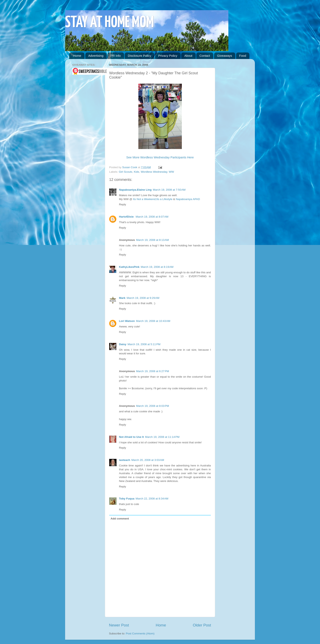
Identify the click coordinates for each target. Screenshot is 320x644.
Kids (137, 172)
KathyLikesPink (129, 267)
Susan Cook (130, 167)
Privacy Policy (168, 56)
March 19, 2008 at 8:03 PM (153, 406)
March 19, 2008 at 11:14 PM (162, 437)
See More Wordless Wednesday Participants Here (160, 157)
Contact (205, 56)
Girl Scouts (126, 172)
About (188, 56)
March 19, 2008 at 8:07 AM (152, 217)
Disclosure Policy (139, 56)
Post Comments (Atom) (140, 633)
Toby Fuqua (127, 499)
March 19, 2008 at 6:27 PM (153, 371)
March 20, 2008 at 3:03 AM (148, 460)
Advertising (96, 56)
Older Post (202, 625)
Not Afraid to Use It (131, 437)
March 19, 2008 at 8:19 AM (157, 267)
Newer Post (119, 625)
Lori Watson (127, 321)
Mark (122, 298)
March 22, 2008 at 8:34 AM (152, 499)
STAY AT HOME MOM (109, 23)
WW (171, 172)
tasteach (125, 460)
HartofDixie (127, 217)
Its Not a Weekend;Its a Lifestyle (153, 199)
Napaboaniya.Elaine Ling (135, 190)
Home (77, 56)
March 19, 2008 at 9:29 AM (143, 298)
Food (243, 56)
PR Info (116, 56)
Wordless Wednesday (154, 172)
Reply (123, 204)
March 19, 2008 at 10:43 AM (153, 321)
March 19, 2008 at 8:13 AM (152, 240)
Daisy (123, 344)
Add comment (120, 519)
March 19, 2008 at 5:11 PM (144, 344)
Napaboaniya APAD (188, 199)
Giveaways (225, 56)
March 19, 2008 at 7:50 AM (169, 190)
